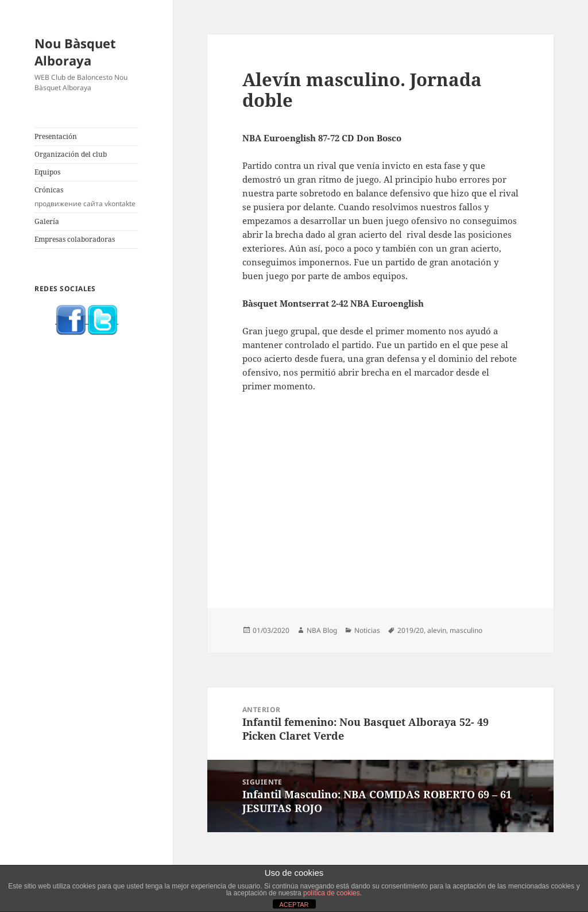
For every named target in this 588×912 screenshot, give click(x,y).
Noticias (367, 630)
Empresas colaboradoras (75, 239)
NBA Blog (322, 630)
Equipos (47, 172)
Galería (47, 221)
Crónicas (86, 197)
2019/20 (411, 630)
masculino (466, 630)
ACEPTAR (294, 905)
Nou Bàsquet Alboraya (75, 52)
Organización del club (71, 154)
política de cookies (332, 893)
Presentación (56, 136)
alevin (437, 630)
